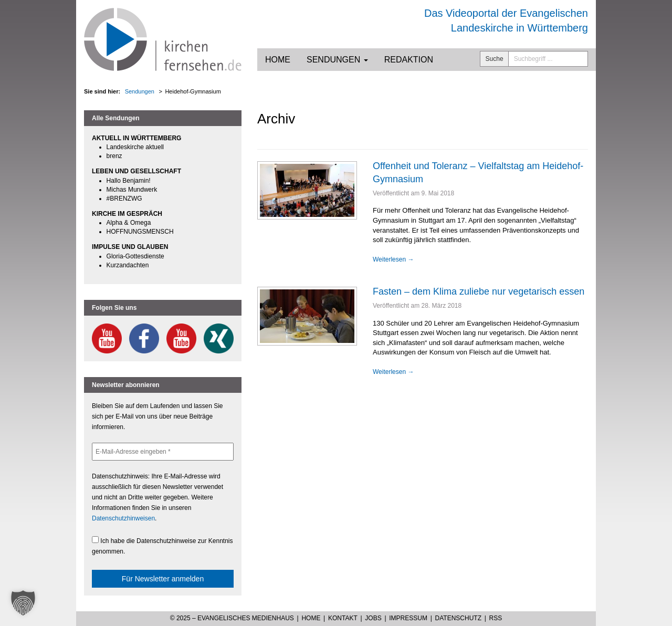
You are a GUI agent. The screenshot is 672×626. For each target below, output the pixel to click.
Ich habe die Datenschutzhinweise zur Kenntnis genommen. (162, 546)
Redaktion (409, 60)
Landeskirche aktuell (135, 147)
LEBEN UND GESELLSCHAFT (136, 171)
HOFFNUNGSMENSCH (140, 232)
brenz (114, 156)
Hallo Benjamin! (129, 181)
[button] (23, 603)
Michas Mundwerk (132, 190)
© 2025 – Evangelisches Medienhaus (232, 618)
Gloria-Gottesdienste (135, 256)
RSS (496, 618)
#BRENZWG (124, 199)
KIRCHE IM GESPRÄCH (127, 214)
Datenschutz (458, 618)
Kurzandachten (128, 265)
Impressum (408, 618)
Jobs (373, 618)
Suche (495, 59)
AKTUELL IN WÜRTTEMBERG (136, 138)
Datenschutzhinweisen (123, 518)
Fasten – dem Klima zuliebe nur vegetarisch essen (479, 291)
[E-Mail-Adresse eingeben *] (163, 452)
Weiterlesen (393, 259)
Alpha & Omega (129, 223)
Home (278, 60)
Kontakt (343, 618)
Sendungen (337, 60)
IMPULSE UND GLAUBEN (130, 247)
